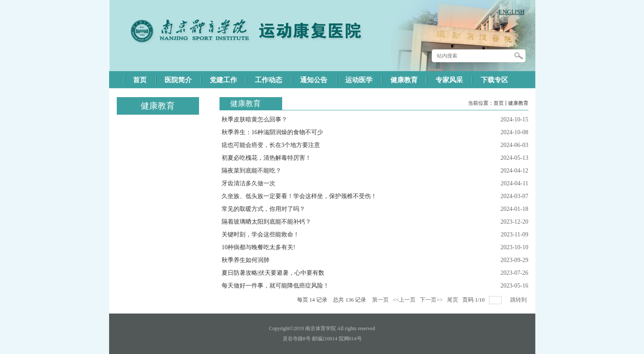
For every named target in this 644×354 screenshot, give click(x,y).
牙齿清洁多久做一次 (248, 183)
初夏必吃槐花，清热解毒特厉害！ (266, 158)
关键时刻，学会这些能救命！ (260, 235)
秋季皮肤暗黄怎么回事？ (254, 119)
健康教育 (518, 103)
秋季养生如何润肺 (245, 260)
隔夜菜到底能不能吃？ (251, 171)
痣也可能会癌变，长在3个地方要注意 (271, 145)
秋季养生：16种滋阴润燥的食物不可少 (272, 132)
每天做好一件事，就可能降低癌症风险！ (275, 286)
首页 (499, 103)
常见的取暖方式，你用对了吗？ (263, 209)
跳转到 (519, 300)
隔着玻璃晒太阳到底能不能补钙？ (266, 222)
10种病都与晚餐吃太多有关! (258, 247)
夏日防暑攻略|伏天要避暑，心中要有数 (273, 273)
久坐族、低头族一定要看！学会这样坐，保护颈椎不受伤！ (299, 196)
